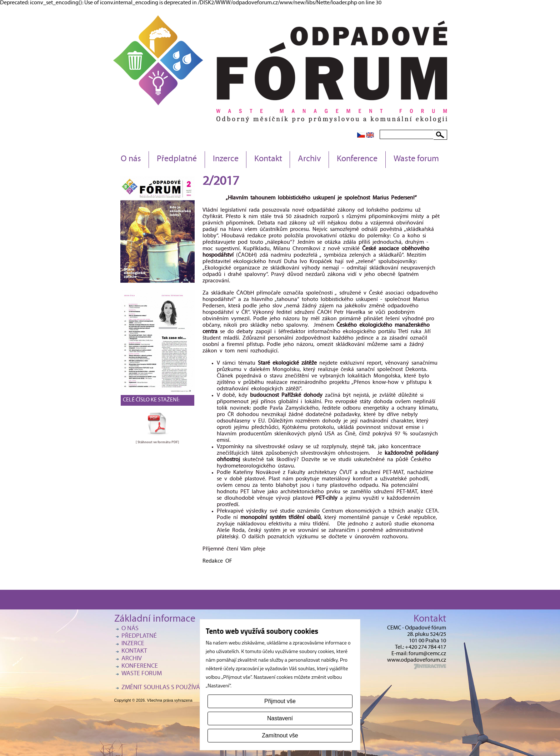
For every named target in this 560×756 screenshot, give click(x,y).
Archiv (309, 159)
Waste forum (416, 159)
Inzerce (226, 159)
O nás (131, 159)
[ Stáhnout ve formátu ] (157, 442)
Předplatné (177, 159)
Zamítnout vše (280, 735)
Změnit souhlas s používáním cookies (179, 688)
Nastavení (280, 718)
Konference (357, 159)
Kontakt (268, 159)
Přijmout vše (280, 701)
